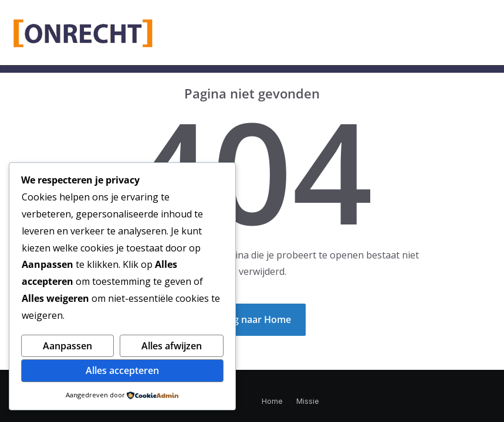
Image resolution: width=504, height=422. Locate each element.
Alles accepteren (122, 370)
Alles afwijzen (172, 346)
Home (272, 401)
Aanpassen (67, 346)
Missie (307, 401)
